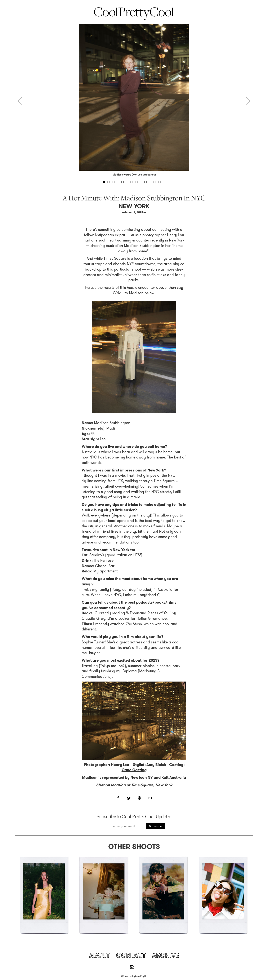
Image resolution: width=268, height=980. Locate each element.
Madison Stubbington (142, 246)
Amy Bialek (156, 765)
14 (164, 182)
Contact (131, 955)
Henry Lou (120, 765)
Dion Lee (137, 175)
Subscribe (155, 826)
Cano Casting (134, 770)
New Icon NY (142, 777)
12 (155, 182)
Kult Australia (174, 777)
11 (150, 182)
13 (159, 182)
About (99, 955)
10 (146, 182)
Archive (166, 955)
